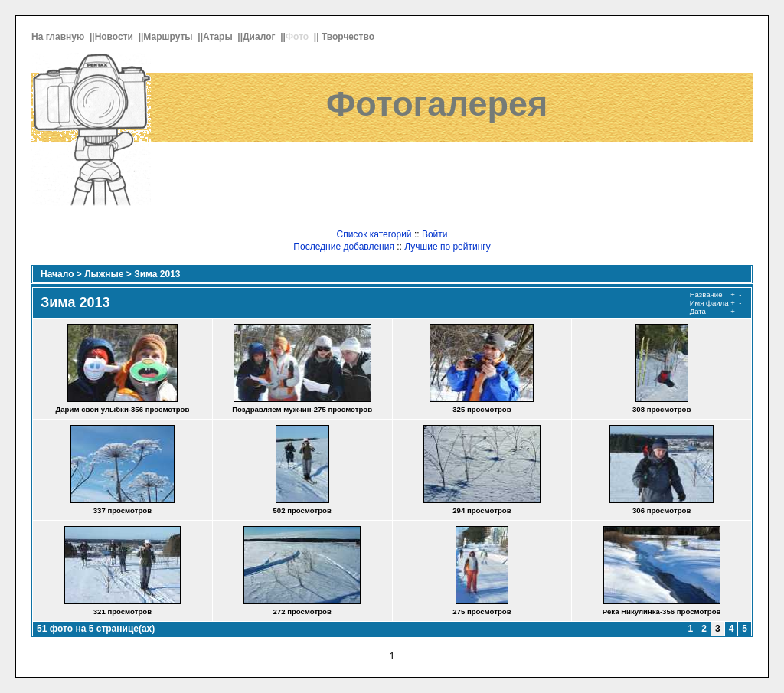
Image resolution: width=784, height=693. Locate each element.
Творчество (349, 37)
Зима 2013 (157, 274)
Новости (116, 37)
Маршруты (169, 37)
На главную (59, 37)
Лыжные (104, 274)
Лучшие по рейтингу (447, 247)
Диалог (260, 37)
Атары (219, 37)
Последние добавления (344, 247)
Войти (435, 234)
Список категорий (374, 234)
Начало (57, 274)
